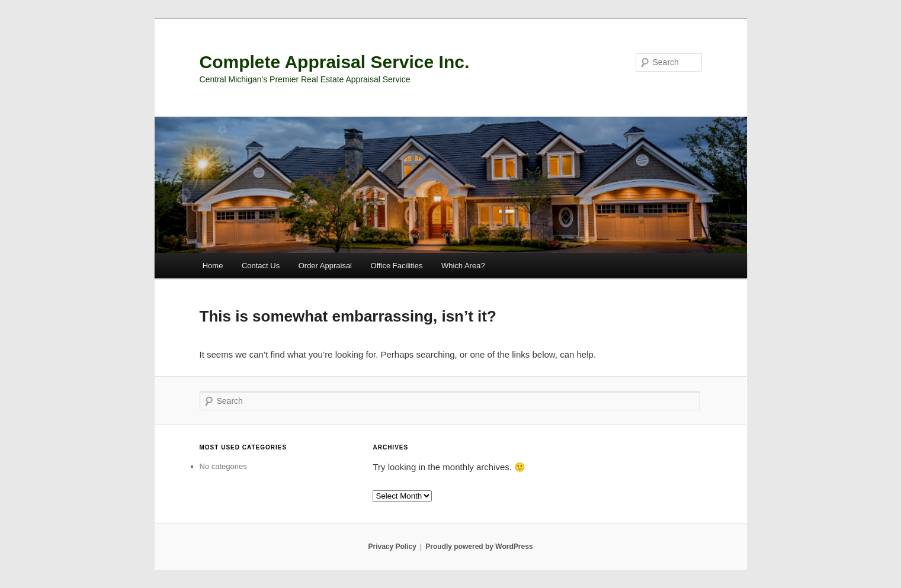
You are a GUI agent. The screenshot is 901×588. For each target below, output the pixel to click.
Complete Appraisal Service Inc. (335, 62)
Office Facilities (397, 266)
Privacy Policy (392, 547)
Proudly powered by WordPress (479, 547)
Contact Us (261, 266)
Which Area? (463, 266)
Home (213, 266)
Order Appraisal (325, 266)
